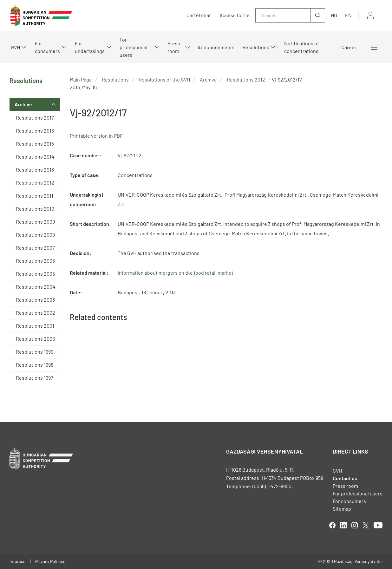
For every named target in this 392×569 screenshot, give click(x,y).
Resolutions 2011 (35, 196)
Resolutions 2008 (35, 235)
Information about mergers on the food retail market (176, 273)
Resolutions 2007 (35, 248)
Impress (17, 561)
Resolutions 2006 (35, 261)
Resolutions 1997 (35, 378)
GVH (15, 47)
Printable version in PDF (96, 136)
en (348, 15)
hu (334, 15)
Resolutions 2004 (36, 287)
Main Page (81, 79)
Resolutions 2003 (35, 300)
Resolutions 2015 (35, 144)
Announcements (216, 47)
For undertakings (90, 47)
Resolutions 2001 (35, 326)
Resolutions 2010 (35, 209)
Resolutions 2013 (35, 170)
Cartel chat (199, 15)
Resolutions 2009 (35, 222)
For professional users (134, 47)
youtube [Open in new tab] (378, 525)
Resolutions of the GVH (164, 79)
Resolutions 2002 (36, 313)
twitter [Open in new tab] (366, 525)
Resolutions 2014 (35, 157)
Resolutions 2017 (35, 118)
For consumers (47, 47)
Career (349, 47)
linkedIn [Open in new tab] (343, 525)
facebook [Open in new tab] (332, 525)
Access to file (235, 15)
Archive (23, 104)
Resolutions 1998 (35, 365)
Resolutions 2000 (36, 339)
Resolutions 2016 (35, 131)
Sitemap (342, 509)
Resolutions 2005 (35, 274)
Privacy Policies (50, 561)
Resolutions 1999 (35, 352)
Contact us (345, 478)
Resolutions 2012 (35, 183)
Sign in (370, 15)
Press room (174, 47)
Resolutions (256, 47)
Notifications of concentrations (302, 47)
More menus (374, 47)
